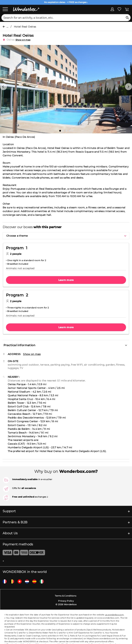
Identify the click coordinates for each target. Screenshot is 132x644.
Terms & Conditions (66, 596)
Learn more (66, 280)
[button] (4, 87)
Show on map (23, 40)
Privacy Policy (66, 601)
